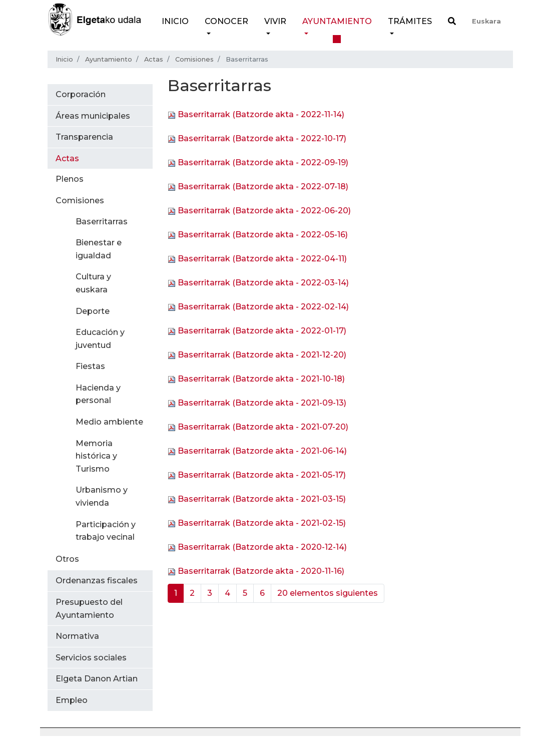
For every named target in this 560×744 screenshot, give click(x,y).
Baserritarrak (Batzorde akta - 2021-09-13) (262, 403)
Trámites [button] (410, 21)
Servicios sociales (91, 658)
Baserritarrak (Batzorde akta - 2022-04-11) (262, 259)
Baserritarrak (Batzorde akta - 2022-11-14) (261, 115)
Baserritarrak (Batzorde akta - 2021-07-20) (263, 427)
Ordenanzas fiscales (97, 581)
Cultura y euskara (93, 283)
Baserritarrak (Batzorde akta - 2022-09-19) (263, 163)
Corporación (81, 94)
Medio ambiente (109, 422)
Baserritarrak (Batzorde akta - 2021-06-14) (262, 451)
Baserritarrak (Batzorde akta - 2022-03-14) (263, 283)
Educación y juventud (100, 339)
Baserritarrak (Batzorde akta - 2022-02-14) (263, 307)
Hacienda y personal (98, 394)
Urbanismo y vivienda (102, 496)
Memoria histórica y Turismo (96, 456)
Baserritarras (102, 222)
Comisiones (194, 59)
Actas (154, 59)
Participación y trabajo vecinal (106, 531)
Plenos (70, 179)
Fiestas (90, 366)
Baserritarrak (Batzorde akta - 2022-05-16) (263, 235)
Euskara (486, 21)
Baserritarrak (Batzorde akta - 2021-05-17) (262, 475)
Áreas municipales (93, 116)
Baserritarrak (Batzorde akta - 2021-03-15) (262, 499)
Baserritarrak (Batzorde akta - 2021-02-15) (262, 523)
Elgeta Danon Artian (97, 679)
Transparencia (84, 137)
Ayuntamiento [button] (337, 21)
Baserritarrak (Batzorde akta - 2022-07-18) (263, 187)
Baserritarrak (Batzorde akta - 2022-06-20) (264, 211)
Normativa (77, 636)
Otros (67, 559)
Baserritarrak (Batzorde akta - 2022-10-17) (262, 139)
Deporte (93, 311)
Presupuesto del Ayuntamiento (89, 609)
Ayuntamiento (109, 59)
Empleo (72, 700)
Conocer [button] (226, 21)
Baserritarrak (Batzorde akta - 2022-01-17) (262, 331)
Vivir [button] (275, 21)
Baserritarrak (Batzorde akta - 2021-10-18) (261, 379)
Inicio (175, 21)
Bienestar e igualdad (99, 249)
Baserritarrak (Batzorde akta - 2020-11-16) (261, 572)
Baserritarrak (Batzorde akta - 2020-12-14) (262, 547)
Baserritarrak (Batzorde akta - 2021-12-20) (262, 355)
